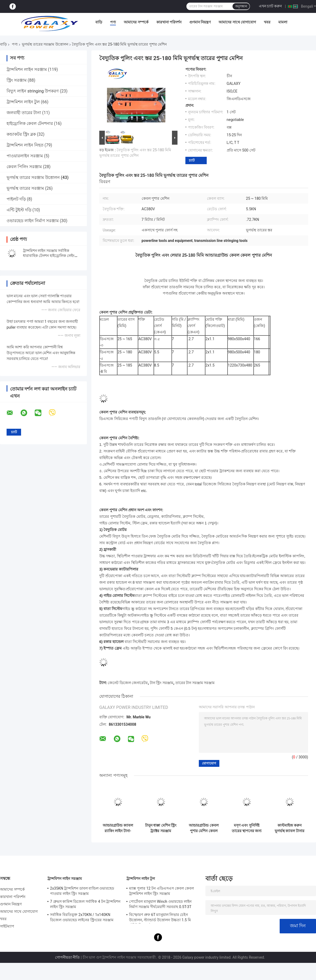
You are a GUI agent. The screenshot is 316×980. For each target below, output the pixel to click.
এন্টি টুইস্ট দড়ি (19, 210)
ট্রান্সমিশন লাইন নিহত (25, 145)
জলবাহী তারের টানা (24, 113)
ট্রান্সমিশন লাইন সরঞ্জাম (27, 69)
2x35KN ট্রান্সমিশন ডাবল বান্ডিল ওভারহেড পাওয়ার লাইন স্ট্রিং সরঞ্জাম (82, 891)
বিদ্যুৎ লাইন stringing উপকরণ (33, 91)
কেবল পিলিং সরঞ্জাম (24, 167)
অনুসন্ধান (241, 6)
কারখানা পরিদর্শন (169, 22)
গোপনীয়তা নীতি (67, 957)
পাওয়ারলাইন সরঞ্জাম (25, 156)
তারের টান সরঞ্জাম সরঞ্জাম (195, 683)
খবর (267, 22)
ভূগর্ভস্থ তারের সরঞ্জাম (25, 188)
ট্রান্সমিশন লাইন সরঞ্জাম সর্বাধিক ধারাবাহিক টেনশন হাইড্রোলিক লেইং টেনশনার (49, 256)
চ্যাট (192, 160)
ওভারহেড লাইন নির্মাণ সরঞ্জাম (33, 221)
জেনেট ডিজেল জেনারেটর (128, 683)
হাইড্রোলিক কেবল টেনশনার (30, 123)
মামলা (283, 22)
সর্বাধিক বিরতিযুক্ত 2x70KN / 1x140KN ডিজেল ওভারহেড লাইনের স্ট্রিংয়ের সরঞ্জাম (82, 917)
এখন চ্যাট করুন (270, 6)
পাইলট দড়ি (16, 199)
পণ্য (113, 22)
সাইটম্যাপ (7, 926)
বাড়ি (99, 22)
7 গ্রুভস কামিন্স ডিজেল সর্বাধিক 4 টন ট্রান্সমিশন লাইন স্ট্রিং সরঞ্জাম (85, 904)
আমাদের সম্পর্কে (136, 22)
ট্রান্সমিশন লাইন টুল (23, 102)
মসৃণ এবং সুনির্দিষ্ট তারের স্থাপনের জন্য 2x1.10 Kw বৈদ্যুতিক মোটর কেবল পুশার (247, 828)
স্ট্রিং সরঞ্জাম (17, 80)
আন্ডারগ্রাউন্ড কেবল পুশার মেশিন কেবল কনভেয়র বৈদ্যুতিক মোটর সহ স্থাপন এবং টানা (204, 828)
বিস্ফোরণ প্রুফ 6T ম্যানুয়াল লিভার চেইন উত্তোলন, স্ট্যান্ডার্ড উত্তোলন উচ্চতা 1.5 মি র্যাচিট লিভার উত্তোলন (160, 918)
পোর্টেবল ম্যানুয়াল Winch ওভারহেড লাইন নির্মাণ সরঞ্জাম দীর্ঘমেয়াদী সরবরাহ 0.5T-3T (160, 904)
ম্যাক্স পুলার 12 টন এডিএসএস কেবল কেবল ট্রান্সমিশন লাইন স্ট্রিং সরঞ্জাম (161, 891)
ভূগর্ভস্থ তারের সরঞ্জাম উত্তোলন (45, 44)
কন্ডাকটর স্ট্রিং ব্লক (21, 134)
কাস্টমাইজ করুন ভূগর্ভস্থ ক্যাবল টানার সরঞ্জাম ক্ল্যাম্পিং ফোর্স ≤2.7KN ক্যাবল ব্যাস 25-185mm (290, 828)
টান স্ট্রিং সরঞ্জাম (162, 683)
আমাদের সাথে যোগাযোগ (237, 22)
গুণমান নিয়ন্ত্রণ (200, 22)
